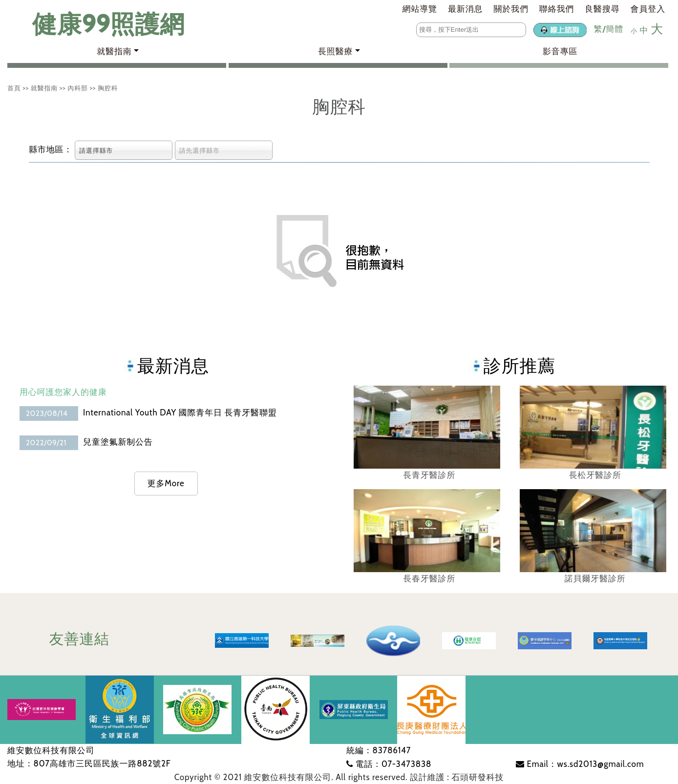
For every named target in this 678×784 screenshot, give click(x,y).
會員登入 (648, 9)
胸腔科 (108, 88)
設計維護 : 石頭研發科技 (457, 777)
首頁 (14, 88)
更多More (166, 483)
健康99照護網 (99, 24)
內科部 (78, 88)
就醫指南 (44, 88)
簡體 (614, 29)
